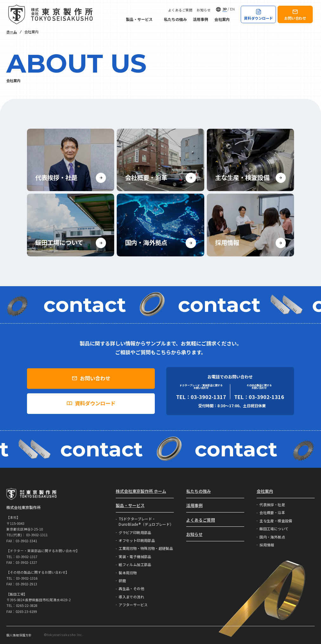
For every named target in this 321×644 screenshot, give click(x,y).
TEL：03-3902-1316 (259, 397)
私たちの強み (175, 19)
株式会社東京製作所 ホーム (141, 491)
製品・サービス (142, 19)
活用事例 (200, 19)
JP (225, 9)
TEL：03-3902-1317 (201, 397)
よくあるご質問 (180, 10)
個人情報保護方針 (19, 635)
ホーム (12, 32)
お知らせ (204, 10)
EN (232, 9)
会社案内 (225, 19)
